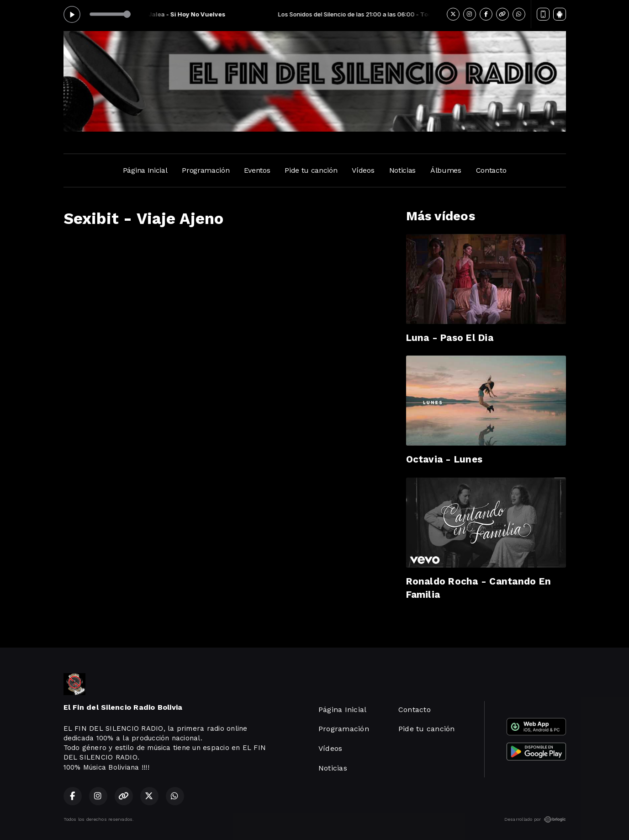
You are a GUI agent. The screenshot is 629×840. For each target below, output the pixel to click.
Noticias (402, 170)
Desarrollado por (535, 819)
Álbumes (446, 170)
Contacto (491, 170)
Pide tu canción (311, 170)
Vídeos (363, 170)
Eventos (257, 170)
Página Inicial (145, 170)
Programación (206, 170)
